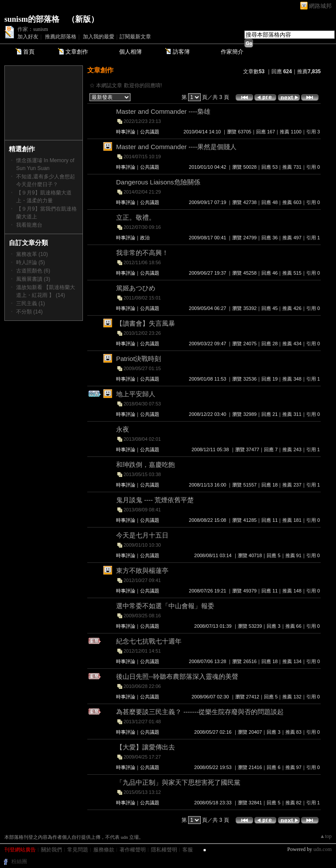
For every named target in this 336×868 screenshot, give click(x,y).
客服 (188, 850)
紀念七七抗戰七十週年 (149, 641)
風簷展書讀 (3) (33, 279)
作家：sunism (33, 29)
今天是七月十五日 (142, 535)
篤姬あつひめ (136, 288)
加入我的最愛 (99, 37)
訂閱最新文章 (135, 37)
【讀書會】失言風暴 (146, 323)
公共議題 (150, 132)
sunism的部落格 (32, 19)
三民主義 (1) (31, 303)
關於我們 (51, 850)
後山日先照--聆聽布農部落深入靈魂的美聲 (177, 676)
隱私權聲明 (164, 850)
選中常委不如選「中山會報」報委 (165, 606)
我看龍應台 (29, 225)
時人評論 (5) (31, 262)
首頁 (29, 52)
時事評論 (126, 132)
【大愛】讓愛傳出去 (146, 747)
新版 (83, 19)
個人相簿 (130, 52)
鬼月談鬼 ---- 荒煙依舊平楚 (155, 500)
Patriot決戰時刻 (139, 359)
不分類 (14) (29, 312)
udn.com (322, 849)
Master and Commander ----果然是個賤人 (176, 147)
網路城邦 (320, 6)
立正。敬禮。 (136, 217)
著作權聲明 (133, 850)
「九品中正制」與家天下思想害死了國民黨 (178, 782)
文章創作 (77, 52)
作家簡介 (232, 52)
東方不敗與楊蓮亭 (142, 570)
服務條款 (104, 850)
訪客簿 (181, 52)
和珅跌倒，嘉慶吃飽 (146, 465)
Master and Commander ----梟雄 (163, 111)
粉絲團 (19, 861)
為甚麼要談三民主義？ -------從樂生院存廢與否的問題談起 (200, 712)
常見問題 (78, 850)
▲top (326, 836)
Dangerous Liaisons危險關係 (158, 182)
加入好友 (28, 37)
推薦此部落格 (61, 37)
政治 (145, 238)
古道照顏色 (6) (33, 271)
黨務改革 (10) (32, 254)
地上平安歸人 (136, 394)
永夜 (123, 429)
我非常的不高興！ (142, 253)
